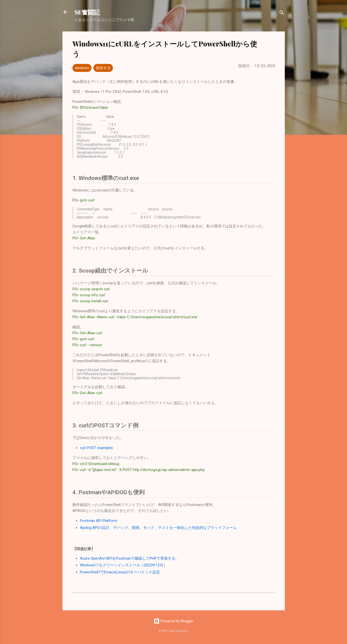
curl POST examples (96, 448)
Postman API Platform (99, 521)
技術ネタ (103, 68)
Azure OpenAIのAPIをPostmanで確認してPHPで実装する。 (130, 558)
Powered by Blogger (173, 621)
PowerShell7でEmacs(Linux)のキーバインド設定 (120, 572)
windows (82, 68)
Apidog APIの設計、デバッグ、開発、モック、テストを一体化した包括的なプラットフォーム (158, 528)
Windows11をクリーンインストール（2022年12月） (124, 565)
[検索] (282, 14)
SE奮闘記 (87, 12)
